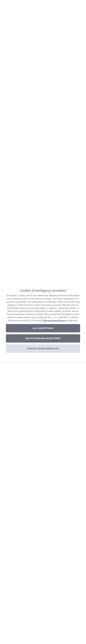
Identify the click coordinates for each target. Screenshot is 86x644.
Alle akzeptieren (43, 328)
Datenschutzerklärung (54, 321)
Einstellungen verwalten (43, 349)
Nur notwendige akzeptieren (43, 338)
